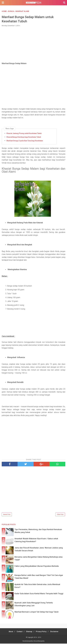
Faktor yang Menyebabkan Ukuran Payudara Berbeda (37, 567)
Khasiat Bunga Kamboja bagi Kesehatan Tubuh (24, 137)
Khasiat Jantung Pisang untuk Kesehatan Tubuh (24, 134)
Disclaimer (56, 632)
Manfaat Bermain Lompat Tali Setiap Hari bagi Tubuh (37, 612)
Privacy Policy (42, 632)
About (9, 632)
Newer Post (7, 515)
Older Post (60, 515)
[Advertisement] (34, 46)
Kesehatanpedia (28, 641)
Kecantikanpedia (39, 641)
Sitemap (29, 632)
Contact (19, 632)
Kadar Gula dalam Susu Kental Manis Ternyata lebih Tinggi (39, 594)
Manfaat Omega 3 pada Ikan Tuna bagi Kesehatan (25, 141)
